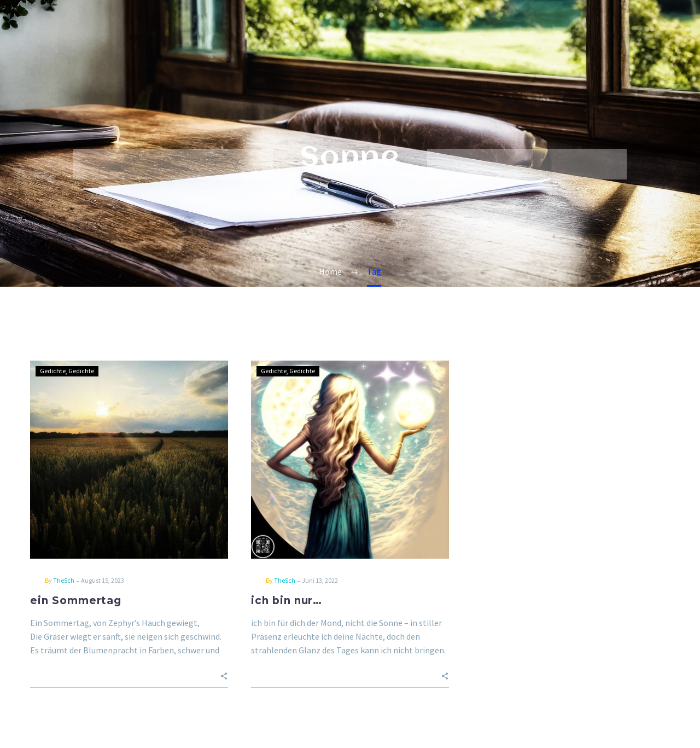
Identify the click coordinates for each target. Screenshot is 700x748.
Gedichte (53, 371)
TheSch (64, 580)
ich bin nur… (287, 601)
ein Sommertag (76, 601)
